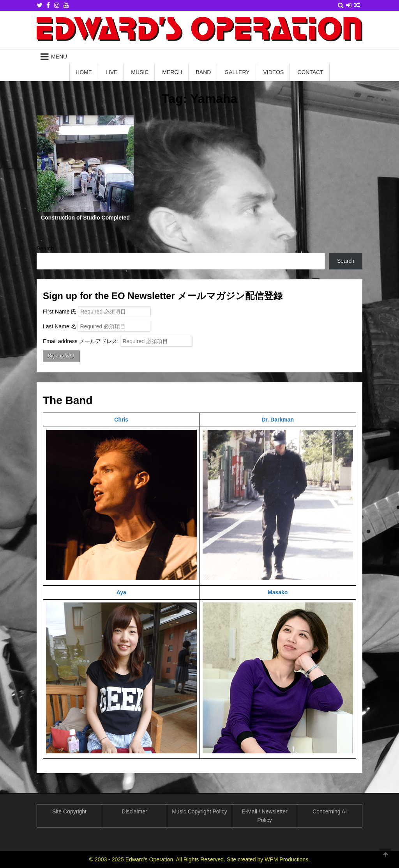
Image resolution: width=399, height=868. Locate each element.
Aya (121, 592)
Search (45, 248)
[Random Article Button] (357, 5)
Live (111, 72)
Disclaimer (134, 811)
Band (203, 72)
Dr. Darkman (278, 420)
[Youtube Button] (66, 5)
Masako (278, 592)
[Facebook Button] (48, 5)
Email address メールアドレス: (118, 341)
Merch (172, 72)
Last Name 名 (60, 326)
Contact (310, 72)
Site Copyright (69, 811)
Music (140, 72)
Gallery (237, 72)
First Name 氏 (60, 312)
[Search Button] (341, 5)
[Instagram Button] (57, 5)
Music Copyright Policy (199, 811)
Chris (121, 420)
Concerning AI (330, 811)
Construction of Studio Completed (85, 218)
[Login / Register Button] (349, 5)
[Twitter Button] (40, 5)
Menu (59, 57)
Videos (274, 72)
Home (84, 72)
